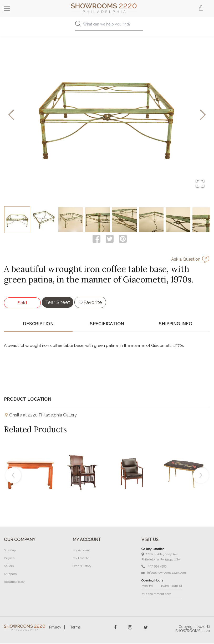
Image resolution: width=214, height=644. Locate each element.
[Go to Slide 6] (151, 220)
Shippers (10, 574)
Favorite (93, 303)
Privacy (55, 628)
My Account (81, 551)
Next (201, 476)
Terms (75, 628)
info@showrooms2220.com (164, 573)
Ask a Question (186, 260)
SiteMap (10, 551)
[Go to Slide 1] (17, 220)
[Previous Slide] (11, 115)
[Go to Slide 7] (178, 220)
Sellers (9, 566)
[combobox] (107, 26)
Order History (82, 566)
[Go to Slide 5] (124, 220)
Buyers (9, 559)
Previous (13, 476)
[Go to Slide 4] (98, 220)
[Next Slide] (203, 115)
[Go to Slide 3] (71, 220)
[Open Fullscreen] (200, 184)
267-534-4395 (154, 567)
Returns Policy (14, 582)
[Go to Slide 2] (44, 220)
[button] (107, 115)
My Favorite (81, 559)
